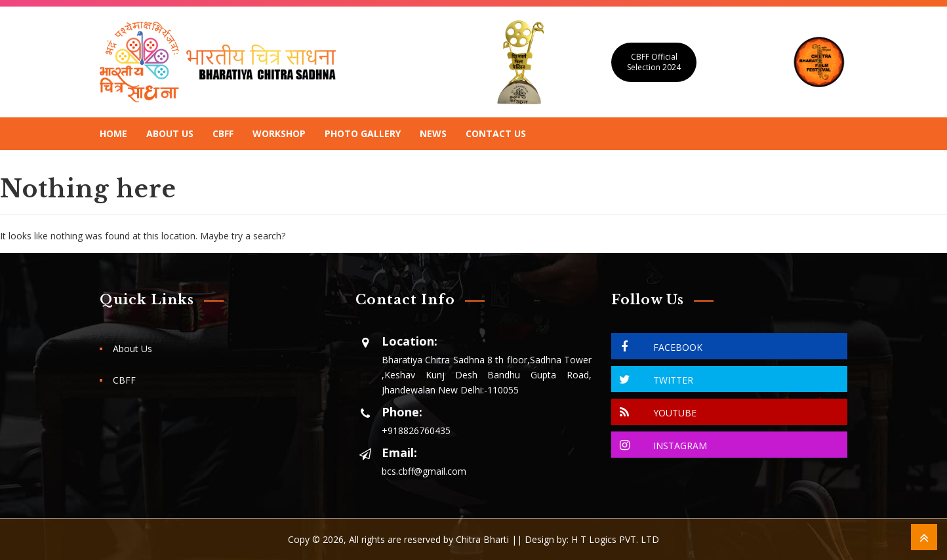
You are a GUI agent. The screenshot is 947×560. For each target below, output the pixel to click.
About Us (170, 133)
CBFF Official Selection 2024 (654, 62)
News (433, 133)
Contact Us (496, 133)
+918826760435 (416, 430)
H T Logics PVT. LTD (615, 539)
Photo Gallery (363, 133)
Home (113, 133)
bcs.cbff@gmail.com (424, 471)
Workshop (279, 133)
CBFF (223, 133)
